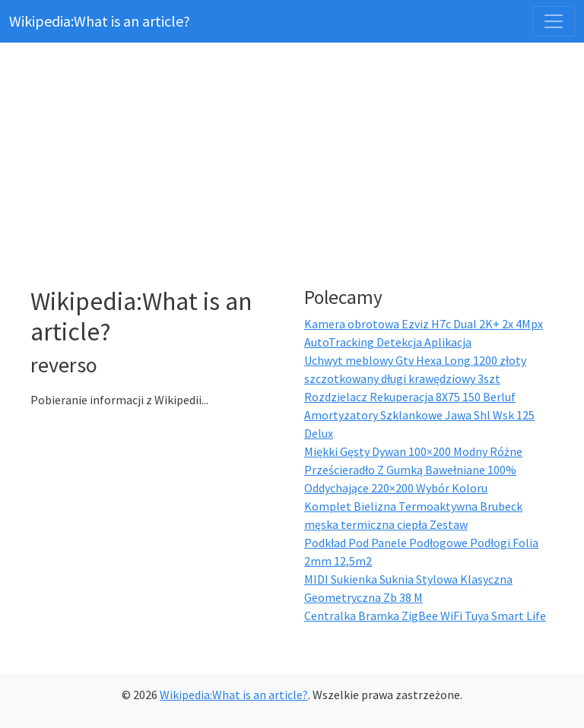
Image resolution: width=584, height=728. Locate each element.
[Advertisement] (301, 167)
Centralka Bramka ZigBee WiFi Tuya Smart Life (425, 616)
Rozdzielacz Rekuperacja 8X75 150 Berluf (410, 397)
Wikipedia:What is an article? (100, 21)
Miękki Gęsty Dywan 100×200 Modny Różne (413, 451)
